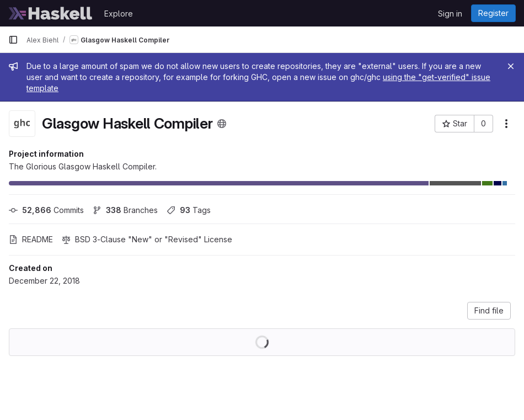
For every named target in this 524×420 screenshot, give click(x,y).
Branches (125, 210)
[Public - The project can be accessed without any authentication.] (222, 124)
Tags (189, 210)
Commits (46, 210)
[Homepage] (51, 13)
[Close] (511, 66)
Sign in (450, 14)
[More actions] (506, 124)
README (31, 239)
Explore (119, 14)
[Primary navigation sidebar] (13, 40)
